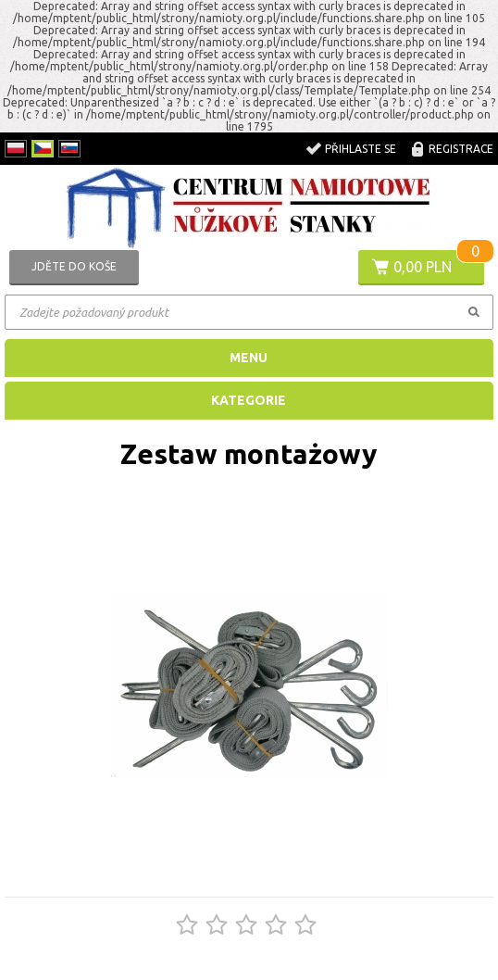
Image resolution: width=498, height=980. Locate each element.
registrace (461, 149)
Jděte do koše (74, 266)
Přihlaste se (361, 149)
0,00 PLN (423, 267)
